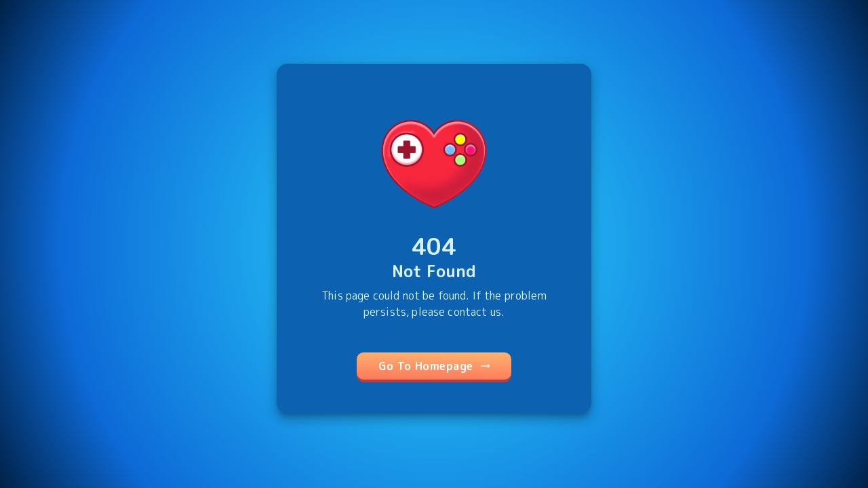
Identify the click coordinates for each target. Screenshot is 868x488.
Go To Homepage (435, 366)
